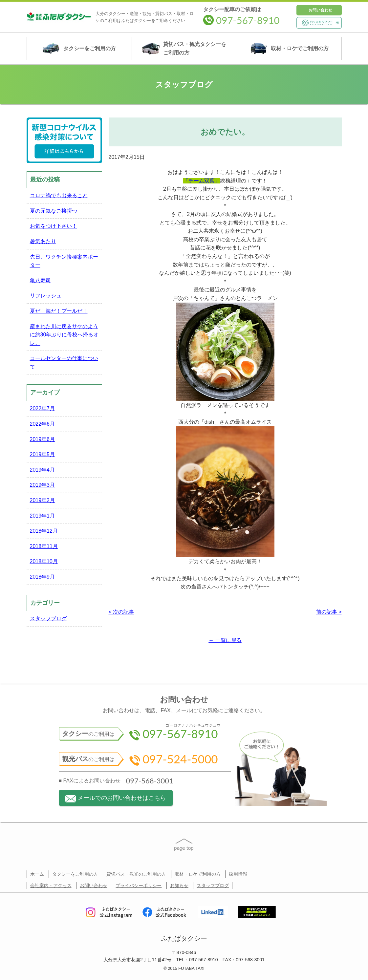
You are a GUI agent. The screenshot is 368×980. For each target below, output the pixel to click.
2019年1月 (43, 516)
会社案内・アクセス (51, 885)
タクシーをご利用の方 (75, 874)
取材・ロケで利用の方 (198, 874)
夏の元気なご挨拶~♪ (54, 211)
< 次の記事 (121, 612)
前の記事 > (329, 612)
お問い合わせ (320, 10)
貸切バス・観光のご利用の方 (136, 874)
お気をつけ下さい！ (54, 226)
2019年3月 (43, 485)
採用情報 (238, 874)
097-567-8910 (241, 20)
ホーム (37, 874)
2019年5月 (43, 454)
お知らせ (179, 885)
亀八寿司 (40, 280)
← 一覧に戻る (225, 640)
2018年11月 (44, 546)
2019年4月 (43, 470)
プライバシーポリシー (139, 885)
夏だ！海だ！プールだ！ (59, 311)
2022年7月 (43, 408)
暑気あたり (43, 241)
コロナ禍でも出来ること (59, 195)
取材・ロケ (289, 49)
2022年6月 (43, 424)
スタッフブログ (48, 618)
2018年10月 (44, 561)
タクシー (79, 49)
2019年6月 (43, 439)
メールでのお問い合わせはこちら (116, 799)
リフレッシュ (46, 296)
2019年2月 (43, 500)
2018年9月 (43, 577)
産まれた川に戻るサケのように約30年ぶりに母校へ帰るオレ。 (64, 335)
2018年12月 (44, 531)
